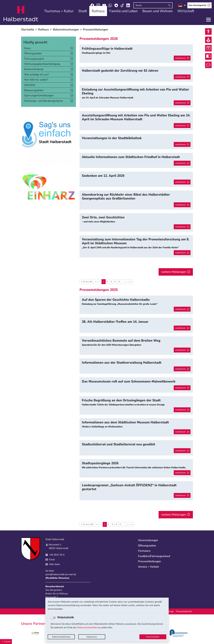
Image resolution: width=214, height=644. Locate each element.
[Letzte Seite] (131, 282)
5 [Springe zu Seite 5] (119, 282)
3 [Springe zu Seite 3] (111, 282)
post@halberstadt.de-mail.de (61, 574)
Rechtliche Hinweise (57, 578)
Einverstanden (153, 637)
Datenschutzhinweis (61, 637)
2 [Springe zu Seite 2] (107, 282)
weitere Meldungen (174, 272)
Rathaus (43, 30)
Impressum (92, 637)
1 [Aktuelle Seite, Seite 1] (104, 282)
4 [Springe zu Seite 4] (115, 282)
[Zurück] (6, 642)
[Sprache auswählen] (182, 5)
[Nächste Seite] (127, 282)
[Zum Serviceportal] (200, 5)
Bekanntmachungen (66, 30)
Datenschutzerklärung (89, 627)
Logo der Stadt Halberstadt (21, 14)
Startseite (28, 30)
